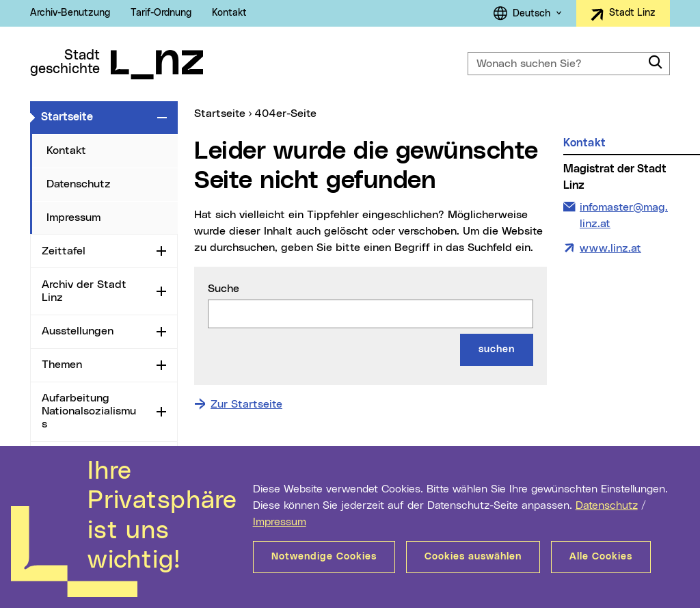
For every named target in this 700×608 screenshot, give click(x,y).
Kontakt (229, 13)
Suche (224, 289)
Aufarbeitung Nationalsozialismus (89, 411)
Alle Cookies (601, 557)
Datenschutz (607, 505)
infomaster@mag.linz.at (623, 214)
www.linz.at (610, 248)
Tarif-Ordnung (161, 13)
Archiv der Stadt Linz (84, 291)
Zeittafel (64, 251)
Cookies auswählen (473, 557)
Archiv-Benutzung (70, 13)
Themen (62, 365)
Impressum (280, 522)
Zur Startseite (246, 404)
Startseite (96, 116)
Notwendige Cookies (324, 557)
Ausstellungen (78, 331)
